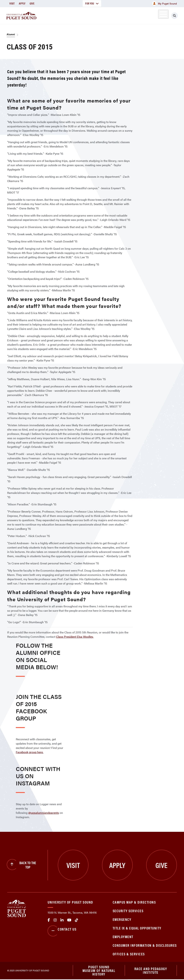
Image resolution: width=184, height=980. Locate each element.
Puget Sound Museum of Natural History (99, 971)
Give (32, 3)
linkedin (62, 920)
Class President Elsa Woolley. (75, 637)
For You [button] (92, 3)
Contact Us (62, 931)
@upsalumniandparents (44, 813)
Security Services (128, 911)
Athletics (143, 15)
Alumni (159, 15)
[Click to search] (178, 16)
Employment (123, 937)
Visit (12, 3)
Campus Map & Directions (134, 902)
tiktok (77, 920)
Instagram (55, 920)
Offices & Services (129, 954)
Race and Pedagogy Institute (151, 971)
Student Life (118, 15)
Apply (22, 3)
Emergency (122, 919)
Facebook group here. (30, 752)
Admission (93, 15)
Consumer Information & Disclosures (145, 945)
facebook (49, 920)
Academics (69, 15)
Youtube (69, 920)
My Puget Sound (165, 3)
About (48, 15)
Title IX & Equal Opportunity (137, 928)
